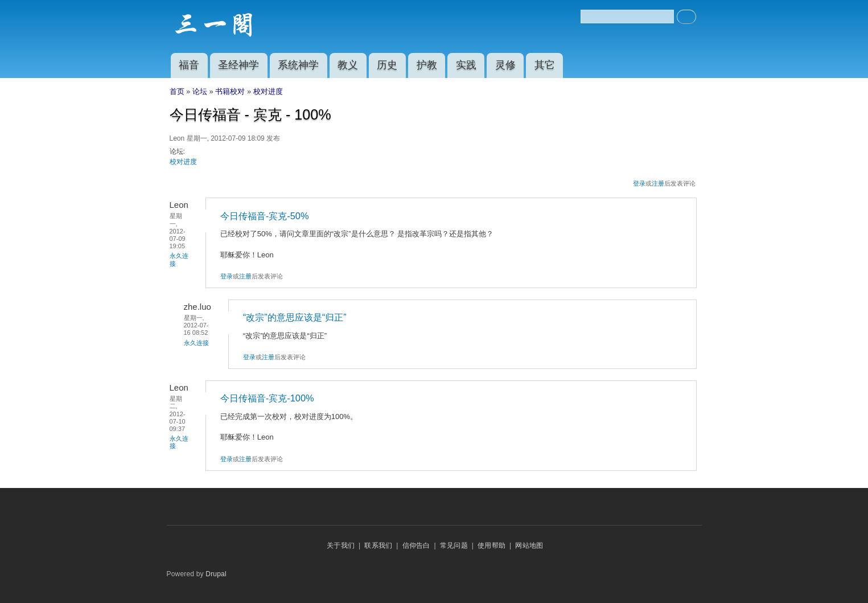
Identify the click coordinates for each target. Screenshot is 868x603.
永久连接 (196, 343)
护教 (427, 65)
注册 (658, 183)
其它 (545, 65)
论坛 (200, 91)
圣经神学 (238, 65)
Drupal (216, 574)
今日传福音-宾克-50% (265, 216)
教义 (348, 65)
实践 (466, 65)
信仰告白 (416, 545)
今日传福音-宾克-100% (267, 398)
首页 (177, 91)
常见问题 (454, 545)
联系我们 (378, 545)
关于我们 (341, 545)
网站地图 (529, 545)
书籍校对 (230, 91)
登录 (639, 183)
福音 (189, 65)
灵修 (505, 65)
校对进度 (268, 91)
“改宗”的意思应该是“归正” (295, 317)
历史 (387, 65)
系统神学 (298, 65)
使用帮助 (491, 545)
